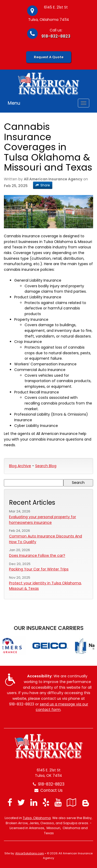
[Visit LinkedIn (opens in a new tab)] (34, 802)
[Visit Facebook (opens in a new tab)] (10, 802)
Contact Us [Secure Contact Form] (48, 790)
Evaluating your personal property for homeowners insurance (43, 520)
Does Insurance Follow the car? (37, 555)
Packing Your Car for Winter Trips (39, 569)
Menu (14, 103)
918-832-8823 (56, 36)
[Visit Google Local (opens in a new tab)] (72, 802)
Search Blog (46, 466)
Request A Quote (49, 57)
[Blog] (86, 802)
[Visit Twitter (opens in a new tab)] (21, 802)
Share (43, 185)
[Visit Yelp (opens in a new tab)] (46, 802)
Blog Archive (20, 466)
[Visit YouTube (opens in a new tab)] (58, 802)
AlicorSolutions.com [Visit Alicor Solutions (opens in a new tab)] (30, 853)
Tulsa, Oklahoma (37, 818)
